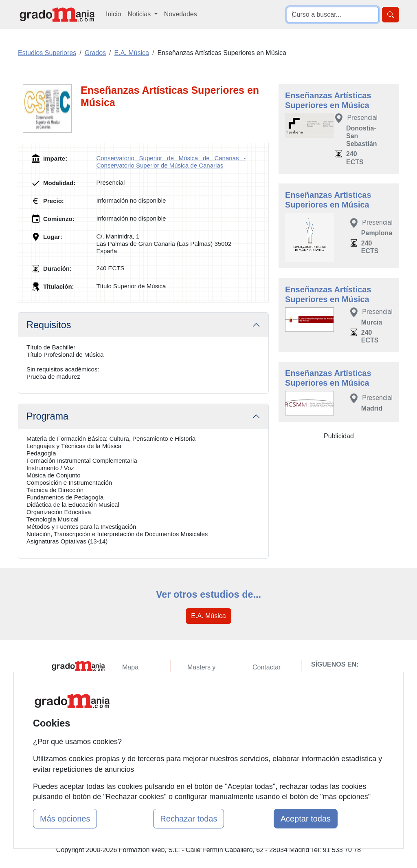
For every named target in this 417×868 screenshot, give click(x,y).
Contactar (267, 667)
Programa (47, 416)
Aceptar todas (306, 819)
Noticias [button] (140, 14)
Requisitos (49, 325)
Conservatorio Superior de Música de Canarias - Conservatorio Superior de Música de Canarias (171, 162)
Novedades (181, 14)
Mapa (130, 667)
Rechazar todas (189, 819)
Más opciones (65, 819)
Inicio (113, 14)
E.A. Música (208, 616)
